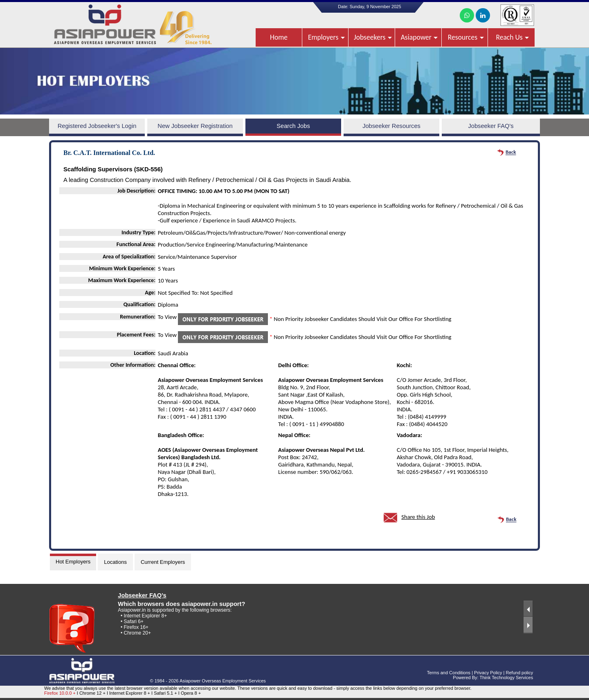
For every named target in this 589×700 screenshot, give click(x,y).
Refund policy (520, 673)
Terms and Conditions (449, 673)
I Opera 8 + (190, 693)
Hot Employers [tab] (73, 562)
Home (279, 37)
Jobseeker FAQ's (491, 126)
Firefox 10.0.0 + (60, 693)
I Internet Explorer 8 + (129, 693)
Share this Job (418, 517)
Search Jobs (293, 126)
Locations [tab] (115, 562)
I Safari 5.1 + (165, 693)
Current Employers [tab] (163, 562)
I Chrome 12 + (92, 693)
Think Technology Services (507, 678)
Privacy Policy (488, 673)
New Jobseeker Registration (195, 126)
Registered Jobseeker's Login (97, 126)
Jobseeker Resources (391, 126)
